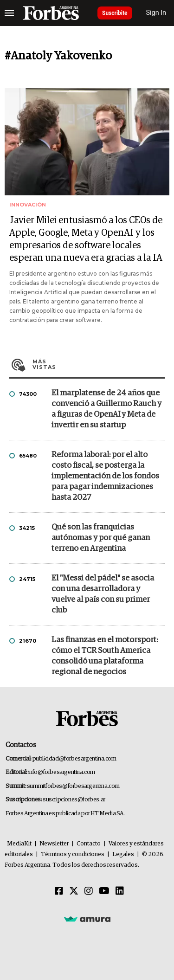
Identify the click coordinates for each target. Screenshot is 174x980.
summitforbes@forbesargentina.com (73, 786)
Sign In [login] (156, 13)
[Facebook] (59, 891)
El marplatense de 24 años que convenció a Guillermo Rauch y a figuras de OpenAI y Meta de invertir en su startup (106, 409)
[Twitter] (74, 891)
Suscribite (115, 13)
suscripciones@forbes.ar (74, 800)
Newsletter (54, 844)
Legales (123, 854)
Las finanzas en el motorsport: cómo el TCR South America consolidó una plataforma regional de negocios (105, 656)
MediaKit (19, 844)
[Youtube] (104, 891)
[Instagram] (89, 891)
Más (99, 364)
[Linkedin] (120, 891)
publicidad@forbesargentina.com (74, 759)
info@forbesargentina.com (62, 772)
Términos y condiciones (73, 854)
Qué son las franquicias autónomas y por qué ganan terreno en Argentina (101, 538)
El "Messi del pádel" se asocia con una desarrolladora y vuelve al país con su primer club (103, 594)
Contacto (89, 844)
